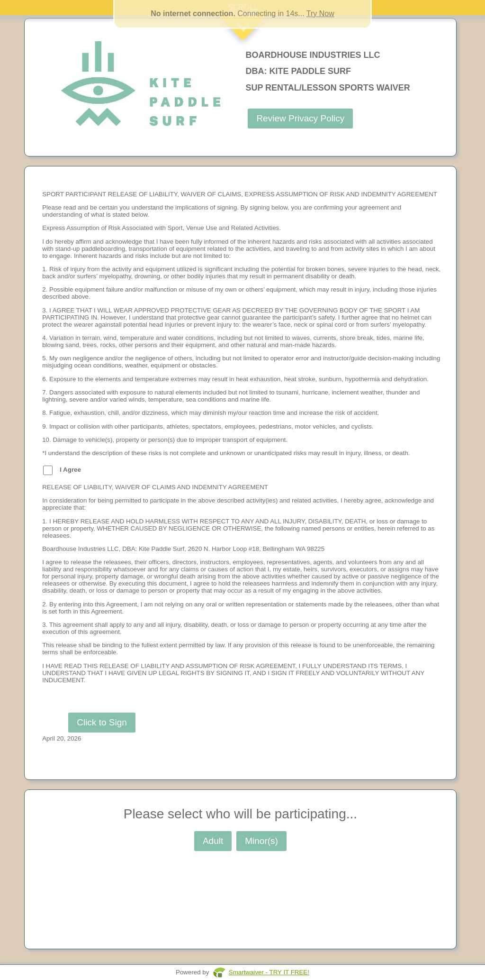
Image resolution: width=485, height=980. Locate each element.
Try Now (320, 14)
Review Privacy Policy (300, 118)
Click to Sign (102, 722)
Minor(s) (261, 841)
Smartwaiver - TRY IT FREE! (269, 972)
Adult (213, 841)
